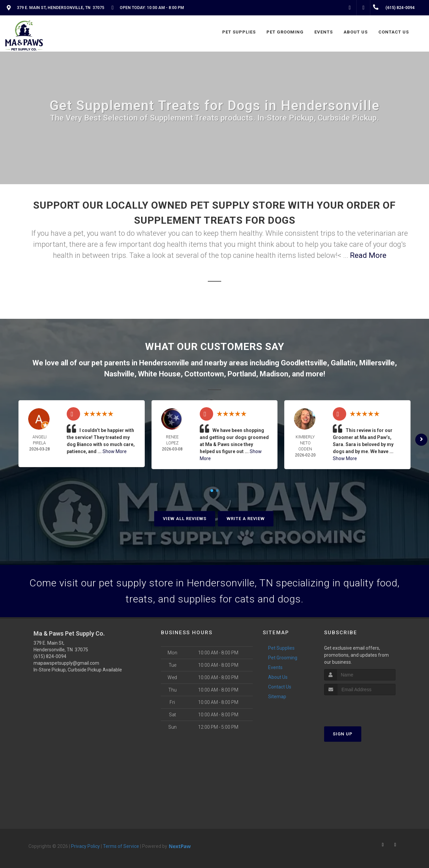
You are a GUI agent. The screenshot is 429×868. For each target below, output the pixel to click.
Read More (368, 255)
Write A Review (246, 519)
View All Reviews (185, 519)
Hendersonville (164, 363)
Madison (274, 374)
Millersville (377, 363)
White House (159, 374)
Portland (242, 374)
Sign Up (343, 734)
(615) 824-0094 (50, 656)
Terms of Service (121, 846)
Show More (115, 451)
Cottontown (204, 374)
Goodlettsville (304, 363)
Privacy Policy (85, 846)
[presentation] (360, 708)
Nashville (119, 374)
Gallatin (343, 363)
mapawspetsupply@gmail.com (66, 663)
